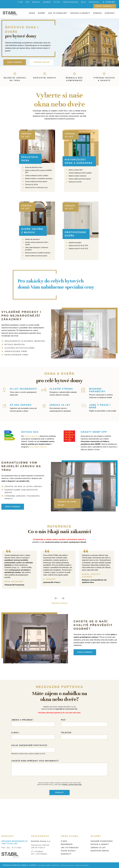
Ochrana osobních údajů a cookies (19, 865)
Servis (83, 2)
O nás (21, 2)
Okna (32, 13)
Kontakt (110, 13)
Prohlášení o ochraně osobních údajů (72, 813)
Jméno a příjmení (22, 748)
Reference (36, 2)
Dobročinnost (94, 2)
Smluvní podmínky (82, 865)
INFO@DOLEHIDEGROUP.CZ (15, 841)
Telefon (66, 761)
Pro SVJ (57, 2)
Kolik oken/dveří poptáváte (29, 774)
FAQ (27, 2)
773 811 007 (109, 2)
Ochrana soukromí (68, 865)
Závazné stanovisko (71, 2)
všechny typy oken (32, 436)
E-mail (15, 761)
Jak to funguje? (58, 13)
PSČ (63, 748)
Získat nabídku (105, 6)
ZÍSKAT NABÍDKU (15, 62)
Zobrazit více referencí (59, 603)
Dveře (41, 13)
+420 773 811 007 (9, 844)
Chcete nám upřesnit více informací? (35, 789)
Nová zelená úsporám (38, 447)
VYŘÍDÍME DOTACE (41, 62)
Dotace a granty (80, 13)
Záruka (98, 13)
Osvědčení (47, 2)
